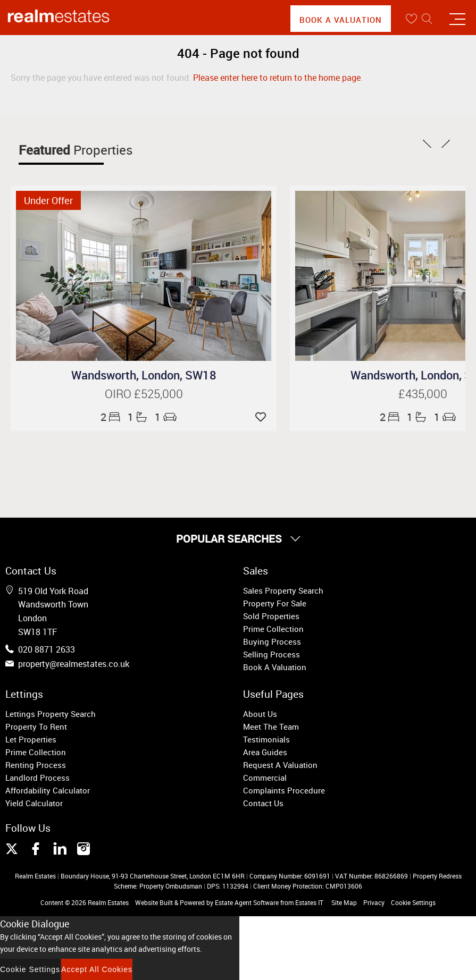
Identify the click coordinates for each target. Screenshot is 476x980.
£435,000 (423, 394)
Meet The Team (271, 726)
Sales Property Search (283, 590)
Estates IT (309, 902)
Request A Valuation (280, 765)
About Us (260, 714)
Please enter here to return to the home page (277, 78)
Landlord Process (37, 778)
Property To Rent (36, 726)
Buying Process (272, 641)
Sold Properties (271, 616)
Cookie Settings (413, 902)
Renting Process (36, 765)
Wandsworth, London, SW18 (144, 375)
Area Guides (265, 752)
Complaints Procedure (284, 790)
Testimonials (266, 739)
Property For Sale (275, 603)
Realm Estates (108, 902)
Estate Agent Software (247, 902)
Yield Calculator (34, 803)
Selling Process (272, 654)
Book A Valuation (341, 20)
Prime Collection (273, 629)
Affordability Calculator (48, 790)
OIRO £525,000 (144, 394)
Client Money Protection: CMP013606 (308, 886)
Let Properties (31, 739)
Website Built (154, 902)
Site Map (344, 902)
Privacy (374, 902)
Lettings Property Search (51, 714)
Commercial (265, 778)
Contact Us (263, 803)
